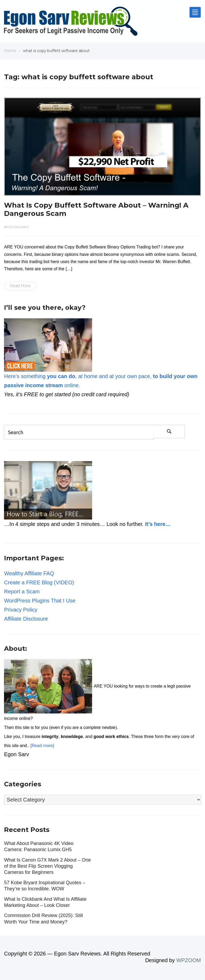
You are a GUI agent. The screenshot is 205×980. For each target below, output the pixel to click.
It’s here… (158, 524)
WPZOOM (188, 960)
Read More (20, 286)
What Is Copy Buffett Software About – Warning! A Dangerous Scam (96, 209)
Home (10, 51)
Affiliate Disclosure (26, 619)
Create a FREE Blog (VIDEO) (39, 582)
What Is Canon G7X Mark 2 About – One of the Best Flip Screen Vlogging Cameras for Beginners (47, 866)
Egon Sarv (19, 227)
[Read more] (42, 746)
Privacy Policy (21, 610)
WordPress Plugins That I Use (40, 601)
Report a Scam (22, 592)
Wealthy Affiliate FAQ (29, 573)
